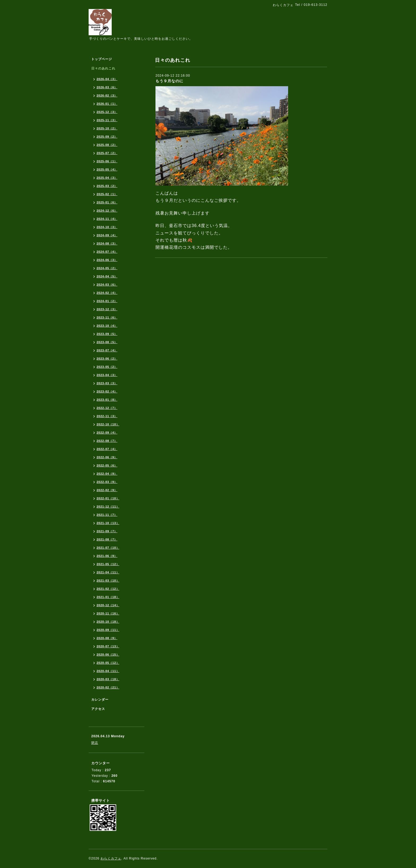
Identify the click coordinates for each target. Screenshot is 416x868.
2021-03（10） (108, 581)
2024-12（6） (107, 211)
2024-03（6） (107, 285)
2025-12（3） (107, 112)
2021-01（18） (108, 597)
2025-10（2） (107, 128)
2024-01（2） (107, 301)
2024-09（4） (107, 235)
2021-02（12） (108, 589)
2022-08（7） (107, 441)
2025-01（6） (107, 202)
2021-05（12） (108, 564)
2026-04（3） (107, 79)
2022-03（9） (107, 482)
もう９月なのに (169, 81)
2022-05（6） (107, 465)
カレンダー (100, 700)
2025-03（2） (107, 186)
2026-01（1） (107, 104)
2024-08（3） (107, 243)
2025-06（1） (107, 161)
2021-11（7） (107, 515)
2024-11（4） (107, 219)
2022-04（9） (107, 474)
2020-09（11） (108, 630)
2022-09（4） (107, 433)
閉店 (95, 743)
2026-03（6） (107, 87)
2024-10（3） (107, 227)
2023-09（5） (107, 334)
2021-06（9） (107, 556)
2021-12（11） (108, 507)
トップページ (102, 59)
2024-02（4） (107, 293)
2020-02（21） (108, 687)
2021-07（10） (108, 548)
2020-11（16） (108, 613)
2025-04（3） (107, 178)
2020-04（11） (108, 671)
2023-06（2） (107, 359)
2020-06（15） (108, 655)
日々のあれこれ (103, 68)
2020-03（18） (108, 679)
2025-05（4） (107, 169)
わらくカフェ (111, 858)
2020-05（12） (108, 663)
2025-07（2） (107, 153)
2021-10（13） (108, 523)
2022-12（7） (107, 408)
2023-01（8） (107, 400)
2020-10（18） (108, 622)
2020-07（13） (108, 646)
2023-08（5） (107, 342)
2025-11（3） (107, 120)
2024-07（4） (107, 252)
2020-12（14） (108, 605)
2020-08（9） (107, 638)
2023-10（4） (107, 326)
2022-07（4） (107, 449)
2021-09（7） (107, 531)
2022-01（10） (108, 498)
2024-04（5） (107, 276)
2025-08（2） (107, 145)
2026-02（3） (107, 95)
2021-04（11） (108, 572)
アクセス (98, 709)
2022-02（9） (107, 490)
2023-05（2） (107, 367)
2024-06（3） (107, 260)
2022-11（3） (107, 416)
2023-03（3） (107, 383)
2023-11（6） (107, 317)
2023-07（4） (107, 350)
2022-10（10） (108, 424)
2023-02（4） (107, 391)
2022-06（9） (107, 457)
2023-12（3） (107, 309)
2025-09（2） (107, 137)
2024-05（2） (107, 268)
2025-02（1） (107, 194)
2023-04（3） (107, 375)
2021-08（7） (107, 539)
